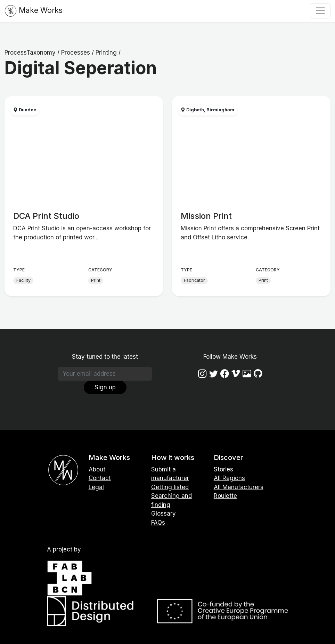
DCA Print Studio (46, 216)
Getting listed (170, 487)
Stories (223, 469)
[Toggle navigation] (320, 11)
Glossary (164, 514)
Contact (100, 478)
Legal (96, 487)
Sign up (105, 387)
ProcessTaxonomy (30, 53)
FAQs (158, 523)
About (97, 469)
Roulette (225, 496)
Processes (76, 53)
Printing (106, 53)
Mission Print (206, 216)
